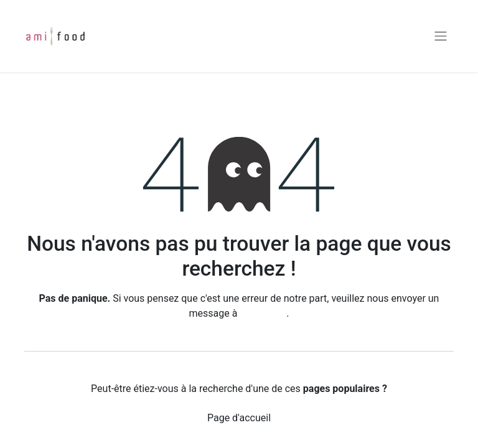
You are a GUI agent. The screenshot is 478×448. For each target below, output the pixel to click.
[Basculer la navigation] (441, 36)
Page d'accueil (239, 418)
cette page (263, 313)
